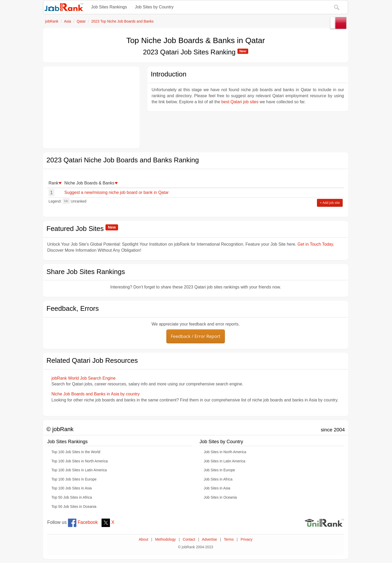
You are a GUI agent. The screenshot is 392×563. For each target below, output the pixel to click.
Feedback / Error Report (196, 336)
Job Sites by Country (154, 7)
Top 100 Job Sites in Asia (72, 488)
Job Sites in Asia (217, 488)
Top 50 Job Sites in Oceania (74, 507)
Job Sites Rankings (109, 7)
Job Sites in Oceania (220, 497)
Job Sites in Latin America (225, 461)
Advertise (210, 539)
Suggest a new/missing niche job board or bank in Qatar (116, 192)
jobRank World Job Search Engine (83, 378)
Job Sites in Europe (219, 470)
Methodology (165, 539)
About (144, 539)
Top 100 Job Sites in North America (80, 461)
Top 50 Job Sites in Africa (72, 497)
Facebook (83, 522)
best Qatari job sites (240, 102)
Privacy (247, 539)
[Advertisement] (91, 107)
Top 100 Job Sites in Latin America (79, 470)
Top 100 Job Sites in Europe (74, 479)
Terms (229, 539)
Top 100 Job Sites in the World (76, 452)
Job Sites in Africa (218, 479)
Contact (189, 539)
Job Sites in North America (225, 452)
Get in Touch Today (315, 244)
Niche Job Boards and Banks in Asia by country (96, 394)
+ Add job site (330, 203)
